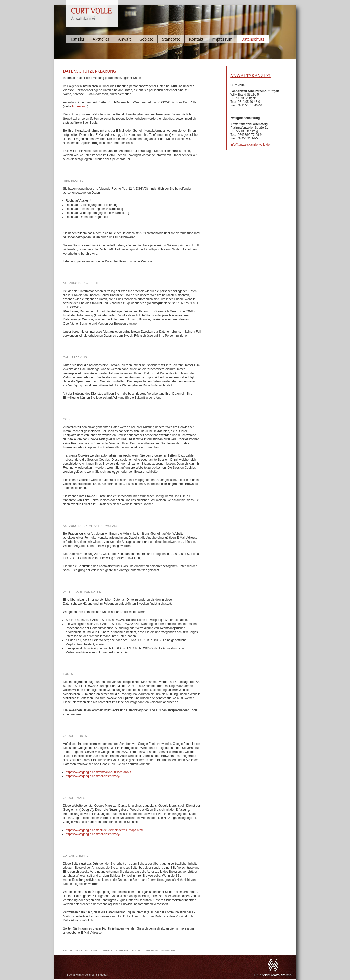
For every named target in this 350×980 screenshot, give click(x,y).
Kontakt (196, 39)
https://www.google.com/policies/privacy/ (93, 776)
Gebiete (146, 39)
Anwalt (124, 39)
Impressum (222, 39)
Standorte (171, 39)
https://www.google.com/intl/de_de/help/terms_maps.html (104, 830)
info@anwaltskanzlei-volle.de (250, 145)
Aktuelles (101, 39)
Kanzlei (77, 39)
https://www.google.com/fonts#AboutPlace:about (99, 772)
